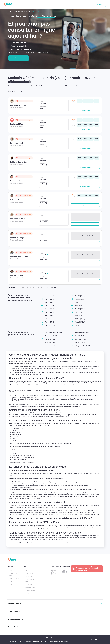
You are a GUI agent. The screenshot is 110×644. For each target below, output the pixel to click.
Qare (10, 12)
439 (47, 287)
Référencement (37, 641)
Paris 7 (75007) (50, 315)
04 (31, 287)
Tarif (45, 641)
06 (38, 287)
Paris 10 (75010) (50, 325)
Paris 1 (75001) (50, 296)
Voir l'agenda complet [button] (85, 110)
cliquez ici (60, 417)
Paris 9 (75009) (50, 322)
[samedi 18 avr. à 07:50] (79, 158)
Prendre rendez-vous (19, 58)
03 (27, 287)
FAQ (27, 570)
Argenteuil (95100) (51, 339)
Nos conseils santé (31, 577)
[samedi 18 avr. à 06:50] (79, 101)
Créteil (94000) (79, 336)
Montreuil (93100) (50, 343)
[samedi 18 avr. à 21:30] (97, 120)
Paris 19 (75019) (80, 322)
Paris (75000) (36, 12)
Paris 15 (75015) (80, 309)
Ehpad (11, 581)
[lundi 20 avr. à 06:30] (97, 125)
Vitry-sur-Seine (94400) (82, 333)
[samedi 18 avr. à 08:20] (85, 158)
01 (19, 287)
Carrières (28, 594)
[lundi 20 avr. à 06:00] (79, 125)
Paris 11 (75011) (80, 296)
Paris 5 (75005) (50, 309)
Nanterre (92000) (50, 346)
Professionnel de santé (14, 574)
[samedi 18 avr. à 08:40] (91, 139)
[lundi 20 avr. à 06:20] (91, 125)
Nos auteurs (29, 584)
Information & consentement (16, 641)
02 (23, 287)
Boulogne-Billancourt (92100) (54, 333)
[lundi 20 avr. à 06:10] (85, 125)
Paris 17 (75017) (80, 315)
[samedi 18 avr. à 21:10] (85, 120)
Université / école (14, 578)
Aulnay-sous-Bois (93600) (83, 346)
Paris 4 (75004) (50, 306)
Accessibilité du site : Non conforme (59, 641)
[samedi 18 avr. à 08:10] (85, 177)
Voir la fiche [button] (85, 224)
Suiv (53, 287)
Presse (11, 584)
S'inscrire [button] (99, 4)
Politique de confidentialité (45, 638)
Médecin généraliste (21, 12)
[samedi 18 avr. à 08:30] (91, 177)
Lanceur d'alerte (31, 638)
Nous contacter (29, 573)
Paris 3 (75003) (50, 302)
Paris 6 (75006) (50, 312)
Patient (11, 570)
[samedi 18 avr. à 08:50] (97, 139)
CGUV (22, 638)
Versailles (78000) (80, 343)
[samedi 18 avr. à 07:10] (91, 101)
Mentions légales (13, 638)
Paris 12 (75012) (80, 299)
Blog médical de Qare (30, 581)
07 (42, 287)
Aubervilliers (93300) (81, 339)
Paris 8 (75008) (50, 319)
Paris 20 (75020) (80, 325)
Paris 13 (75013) (80, 302)
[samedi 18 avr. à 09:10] (97, 158)
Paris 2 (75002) (50, 299)
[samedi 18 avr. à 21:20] (91, 120)
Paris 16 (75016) (80, 312)
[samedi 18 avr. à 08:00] (85, 139)
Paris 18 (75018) (80, 319)
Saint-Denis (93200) (51, 336)
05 (34, 287)
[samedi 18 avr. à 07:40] (79, 139)
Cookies (28, 641)
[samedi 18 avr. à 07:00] (85, 101)
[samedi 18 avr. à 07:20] (97, 101)
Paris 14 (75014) (80, 306)
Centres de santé (30, 588)
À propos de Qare (30, 591)
